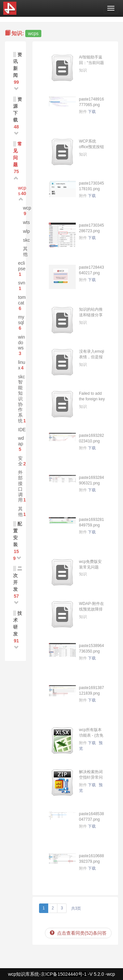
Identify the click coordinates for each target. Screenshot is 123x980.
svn (22, 283)
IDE (22, 430)
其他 (25, 251)
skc (26, 240)
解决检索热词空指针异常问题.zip (91, 777)
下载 (92, 112)
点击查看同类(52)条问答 (78, 933)
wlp (26, 231)
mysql (21, 320)
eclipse (22, 266)
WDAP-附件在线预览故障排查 (92, 609)
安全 (20, 461)
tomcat (22, 300)
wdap (21, 441)
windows (21, 343)
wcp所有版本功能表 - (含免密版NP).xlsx (91, 735)
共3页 (76, 908)
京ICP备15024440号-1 (64, 974)
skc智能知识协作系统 (21, 399)
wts (26, 222)
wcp (27, 208)
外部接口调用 (20, 486)
